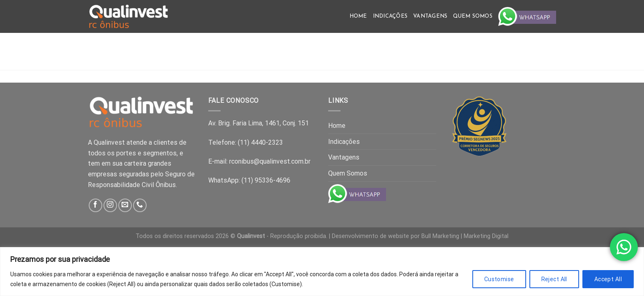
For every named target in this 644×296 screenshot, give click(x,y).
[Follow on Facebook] (95, 205)
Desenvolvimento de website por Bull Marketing (396, 236)
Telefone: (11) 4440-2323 (246, 142)
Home (358, 16)
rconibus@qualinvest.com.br (270, 161)
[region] (322, 272)
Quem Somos (473, 16)
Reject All (554, 279)
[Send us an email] (125, 205)
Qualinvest (251, 236)
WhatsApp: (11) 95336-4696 (249, 180)
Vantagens (430, 16)
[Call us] (140, 205)
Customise (499, 279)
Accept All (608, 279)
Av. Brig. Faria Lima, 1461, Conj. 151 (259, 123)
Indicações (390, 16)
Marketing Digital (486, 236)
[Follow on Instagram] (110, 205)
